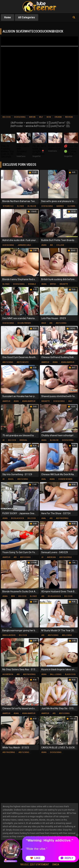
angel (11, 479)
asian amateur (68, 362)
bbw (13, 596)
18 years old (8, 206)
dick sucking (20, 117)
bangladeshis (9, 635)
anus (44, 323)
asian (44, 245)
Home (8, 17)
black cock (70, 674)
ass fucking (61, 323)
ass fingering (62, 518)
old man (71, 206)
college (60, 245)
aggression (8, 674)
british (53, 284)
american (51, 557)
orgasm (58, 117)
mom (49, 117)
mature (32, 117)
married (60, 206)
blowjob (32, 206)
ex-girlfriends (24, 323)
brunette (64, 284)
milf (41, 117)
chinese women (65, 479)
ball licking (56, 674)
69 (4, 440)
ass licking (67, 635)
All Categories (27, 17)
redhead (69, 117)
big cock (7, 117)
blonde (21, 206)
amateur (45, 362)
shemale (32, 284)
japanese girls (24, 245)
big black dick (18, 518)
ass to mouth (23, 362)
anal (44, 479)
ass (51, 245)
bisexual (23, 440)
